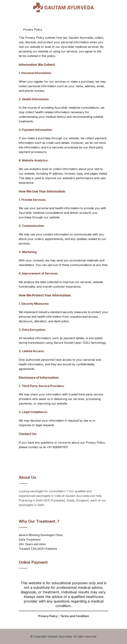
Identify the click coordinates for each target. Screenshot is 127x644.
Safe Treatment (30, 540)
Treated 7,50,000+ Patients (38, 549)
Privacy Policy (48, 616)
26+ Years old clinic (32, 544)
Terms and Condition (75, 616)
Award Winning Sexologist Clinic (41, 535)
